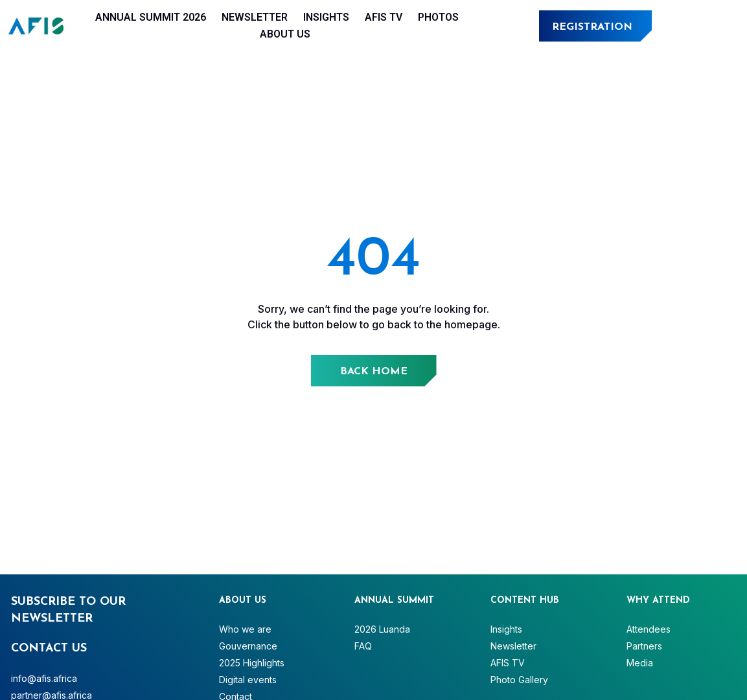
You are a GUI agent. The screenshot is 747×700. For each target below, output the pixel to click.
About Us (285, 34)
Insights (326, 17)
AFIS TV (384, 17)
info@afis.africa (44, 678)
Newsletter (255, 17)
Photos (438, 17)
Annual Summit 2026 (151, 17)
